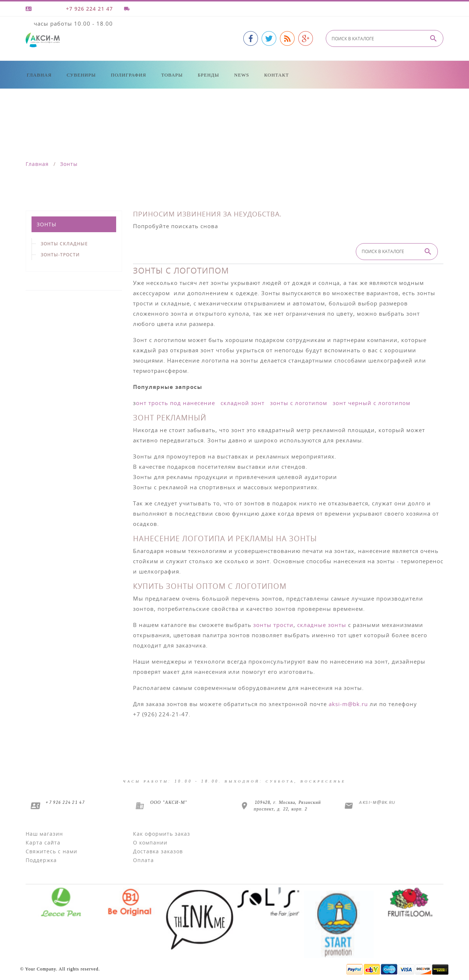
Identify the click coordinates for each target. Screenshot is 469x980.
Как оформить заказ (162, 834)
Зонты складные (64, 244)
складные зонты (322, 625)
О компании (150, 842)
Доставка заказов (158, 851)
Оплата (143, 860)
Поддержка (41, 860)
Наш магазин (44, 834)
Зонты (47, 224)
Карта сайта (43, 842)
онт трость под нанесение (176, 403)
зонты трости (273, 625)
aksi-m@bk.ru (348, 704)
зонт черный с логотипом (372, 403)
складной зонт (243, 403)
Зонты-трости (60, 255)
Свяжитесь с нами (51, 851)
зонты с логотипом (299, 403)
